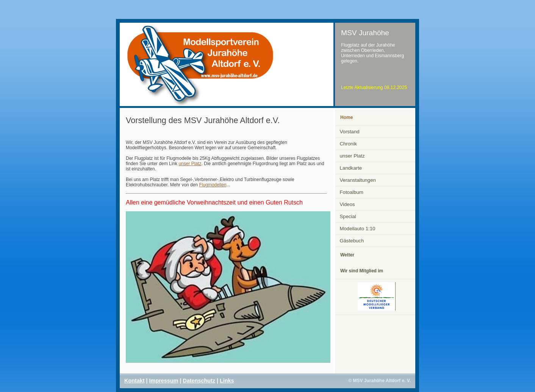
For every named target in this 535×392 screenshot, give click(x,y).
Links (227, 381)
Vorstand (350, 132)
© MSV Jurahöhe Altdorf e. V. (379, 381)
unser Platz (190, 164)
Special (348, 216)
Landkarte (351, 168)
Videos (347, 204)
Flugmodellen (213, 185)
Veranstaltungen (358, 180)
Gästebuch (352, 241)
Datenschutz (199, 381)
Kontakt (135, 381)
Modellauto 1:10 (358, 229)
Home (346, 117)
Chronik (348, 144)
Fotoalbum (352, 192)
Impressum (164, 381)
